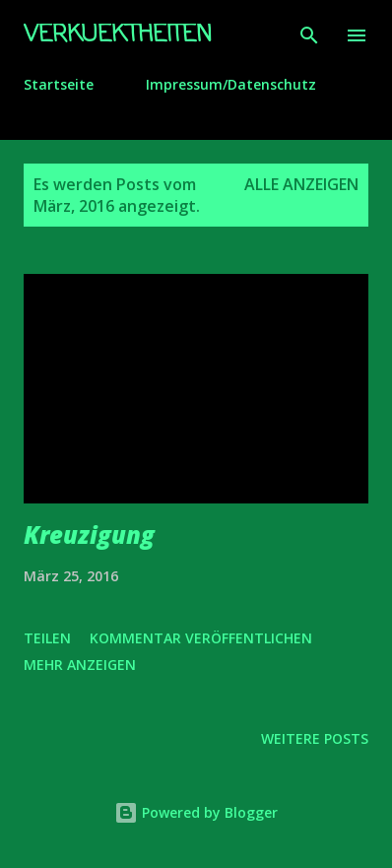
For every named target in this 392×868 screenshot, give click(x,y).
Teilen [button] (47, 638)
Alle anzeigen (301, 184)
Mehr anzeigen (80, 665)
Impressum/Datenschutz (231, 84)
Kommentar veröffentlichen (201, 638)
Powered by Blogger (196, 812)
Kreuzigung (89, 534)
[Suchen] (309, 35)
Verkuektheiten (118, 35)
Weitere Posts (315, 738)
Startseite (59, 84)
